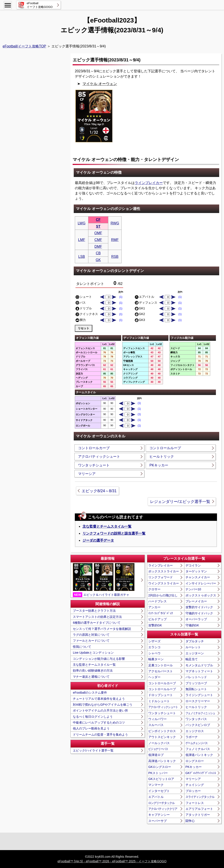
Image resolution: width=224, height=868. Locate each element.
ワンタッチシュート (94, 465)
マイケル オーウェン (100, 84)
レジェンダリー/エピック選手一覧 (180, 502)
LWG (81, 223)
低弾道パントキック (199, 755)
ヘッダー (154, 677)
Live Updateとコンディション (93, 653)
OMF (98, 233)
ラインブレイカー (149, 183)
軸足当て (192, 659)
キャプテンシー (159, 815)
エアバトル (156, 797)
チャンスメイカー (198, 577)
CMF (98, 240)
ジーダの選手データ (98, 540)
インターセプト (159, 791)
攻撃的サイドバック (199, 607)
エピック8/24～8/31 (99, 491)
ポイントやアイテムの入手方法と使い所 (100, 710)
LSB (82, 257)
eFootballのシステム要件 (90, 693)
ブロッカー (193, 791)
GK (98, 260)
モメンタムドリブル (199, 665)
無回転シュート (196, 689)
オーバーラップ (196, 619)
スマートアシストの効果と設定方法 (97, 617)
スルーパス (156, 725)
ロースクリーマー (198, 701)
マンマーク (156, 785)
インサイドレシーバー (201, 583)
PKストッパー (158, 773)
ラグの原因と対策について (91, 635)
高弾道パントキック (162, 761)
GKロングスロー (160, 767)
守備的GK (192, 625)
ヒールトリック (162, 457)
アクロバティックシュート (99, 457)
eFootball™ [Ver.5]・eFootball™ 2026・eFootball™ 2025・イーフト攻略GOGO (112, 861)
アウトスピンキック (162, 737)
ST (98, 226)
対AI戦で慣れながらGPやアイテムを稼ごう (102, 705)
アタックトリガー (198, 815)
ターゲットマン (196, 571)
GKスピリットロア (161, 779)
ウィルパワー (157, 719)
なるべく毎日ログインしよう (93, 717)
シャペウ (154, 653)
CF (98, 220)
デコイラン (193, 565)
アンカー (154, 607)
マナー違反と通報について (91, 677)
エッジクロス (195, 731)
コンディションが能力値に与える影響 (99, 659)
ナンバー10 (193, 589)
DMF (98, 247)
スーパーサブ (157, 821)
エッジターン (195, 653)
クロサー (154, 589)
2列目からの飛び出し (163, 595)
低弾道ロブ (156, 755)
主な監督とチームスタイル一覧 (107, 526)
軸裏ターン (156, 659)
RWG (115, 223)
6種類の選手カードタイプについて (97, 623)
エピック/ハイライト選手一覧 (93, 750)
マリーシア (87, 474)
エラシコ (154, 647)
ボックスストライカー (164, 571)
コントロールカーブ (94, 448)
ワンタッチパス (196, 719)
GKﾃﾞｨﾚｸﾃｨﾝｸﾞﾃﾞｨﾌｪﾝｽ (201, 773)
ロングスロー (195, 761)
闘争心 (190, 821)
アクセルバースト (161, 671)
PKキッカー (159, 465)
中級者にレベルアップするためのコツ (99, 722)
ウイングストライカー (164, 583)
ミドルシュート (159, 701)
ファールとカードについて (91, 641)
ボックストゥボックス (201, 595)
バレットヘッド (196, 677)
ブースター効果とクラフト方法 (94, 611)
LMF (82, 240)
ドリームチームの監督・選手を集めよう (100, 735)
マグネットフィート (199, 671)
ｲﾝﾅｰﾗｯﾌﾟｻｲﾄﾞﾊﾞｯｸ (161, 613)
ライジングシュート (199, 695)
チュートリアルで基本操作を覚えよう (99, 699)
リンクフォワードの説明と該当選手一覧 (114, 533)
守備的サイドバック (199, 613)
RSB (115, 257)
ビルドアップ (157, 619)
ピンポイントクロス (162, 731)
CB (98, 253)
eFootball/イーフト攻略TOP (24, 46)
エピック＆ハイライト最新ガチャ (104, 580)
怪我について (82, 647)
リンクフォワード (161, 577)
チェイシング (195, 785)
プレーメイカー (196, 601)
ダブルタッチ (195, 641)
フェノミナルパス (198, 749)
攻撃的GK (155, 625)
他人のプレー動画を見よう (91, 728)
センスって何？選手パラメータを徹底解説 (102, 629)
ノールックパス (159, 743)
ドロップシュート (161, 695)
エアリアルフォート (199, 809)
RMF (115, 240)
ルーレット (193, 647)
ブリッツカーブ (196, 683)
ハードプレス (157, 601)
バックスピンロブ (198, 725)
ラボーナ (192, 737)
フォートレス (195, 803)
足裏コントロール (161, 665)
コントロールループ (165, 448)
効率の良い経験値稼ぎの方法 (93, 670)
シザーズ (154, 641)
